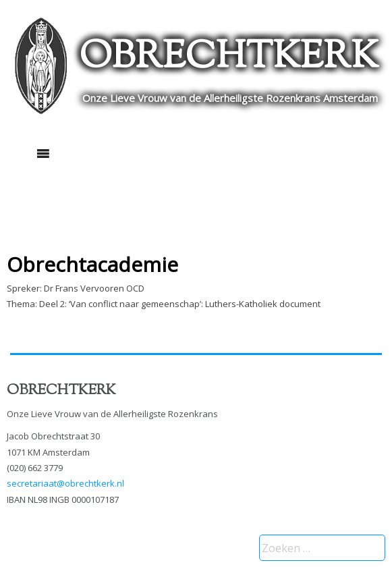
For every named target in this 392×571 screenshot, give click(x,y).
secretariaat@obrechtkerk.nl (65, 483)
